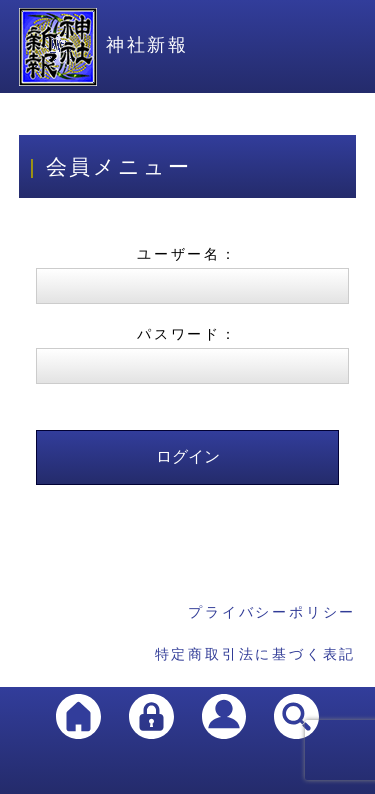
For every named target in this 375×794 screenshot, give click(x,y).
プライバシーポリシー (272, 612)
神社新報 (104, 45)
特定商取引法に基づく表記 (256, 654)
